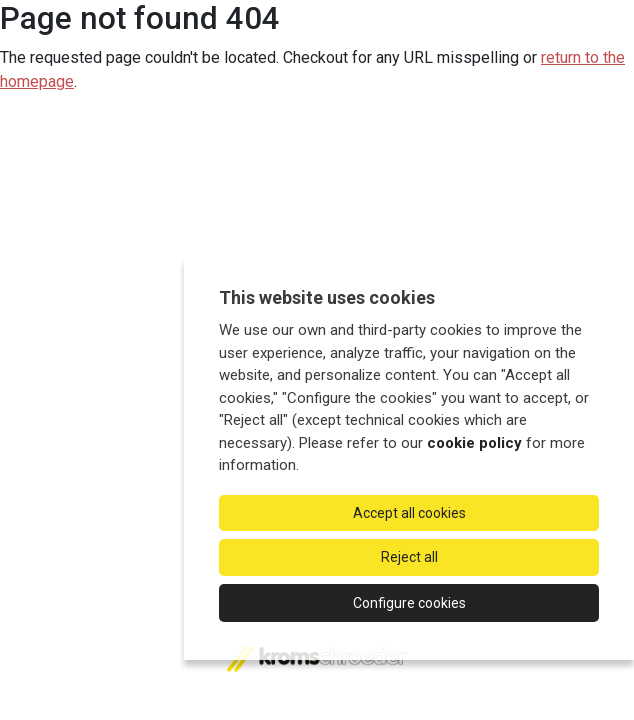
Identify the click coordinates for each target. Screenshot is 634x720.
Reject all (409, 557)
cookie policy (474, 443)
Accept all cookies (409, 513)
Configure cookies (409, 603)
